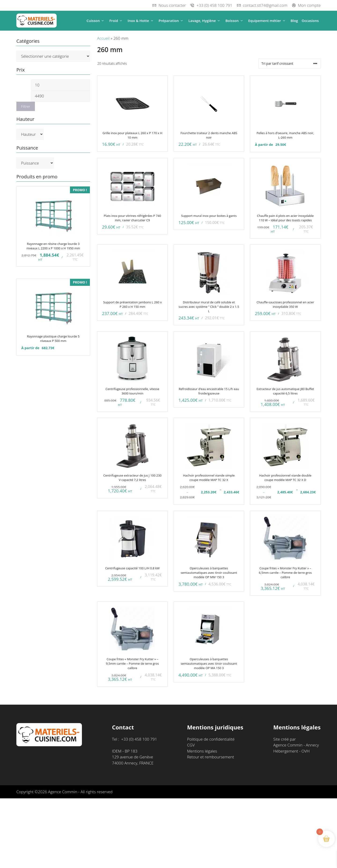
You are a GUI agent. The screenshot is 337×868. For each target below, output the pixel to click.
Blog (294, 21)
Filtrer (26, 106)
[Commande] (289, 63)
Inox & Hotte (141, 21)
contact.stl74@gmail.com (265, 5)
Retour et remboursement (211, 757)
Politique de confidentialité (211, 739)
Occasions (310, 21)
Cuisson (96, 21)
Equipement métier (268, 21)
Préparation (172, 21)
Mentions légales (202, 751)
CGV (191, 745)
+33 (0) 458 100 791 (214, 5)
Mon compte (309, 5)
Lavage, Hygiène (205, 21)
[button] (103, 21)
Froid (117, 21)
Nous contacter (172, 5)
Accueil (103, 38)
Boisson (235, 21)
